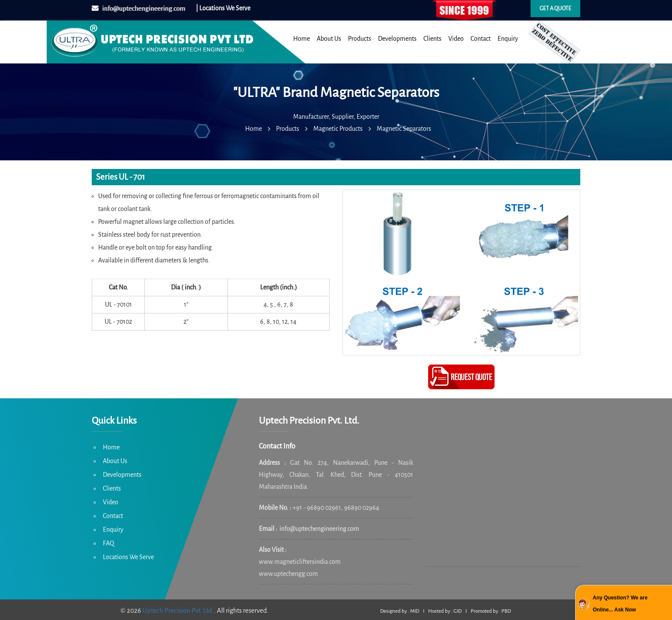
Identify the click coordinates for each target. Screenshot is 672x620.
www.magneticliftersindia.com (300, 562)
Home (301, 39)
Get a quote (555, 9)
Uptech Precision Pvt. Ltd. (178, 610)
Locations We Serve (128, 557)
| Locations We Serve (223, 8)
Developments (397, 39)
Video (456, 39)
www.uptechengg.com (288, 574)
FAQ (108, 543)
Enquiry (508, 39)
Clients (432, 39)
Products (360, 39)
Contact (481, 39)
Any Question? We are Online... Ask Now (620, 604)
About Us (329, 39)
